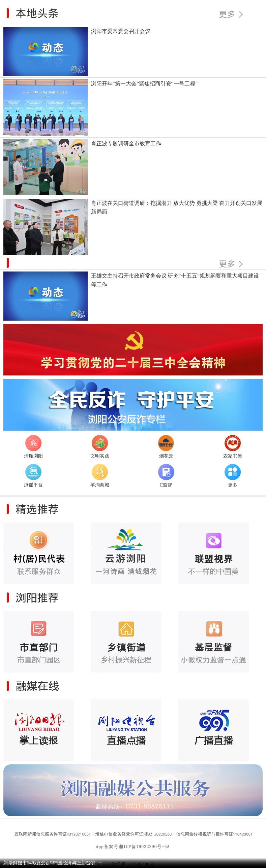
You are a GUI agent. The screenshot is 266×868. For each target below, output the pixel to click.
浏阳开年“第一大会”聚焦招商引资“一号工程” (144, 84)
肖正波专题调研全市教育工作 (126, 143)
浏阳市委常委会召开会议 (121, 31)
